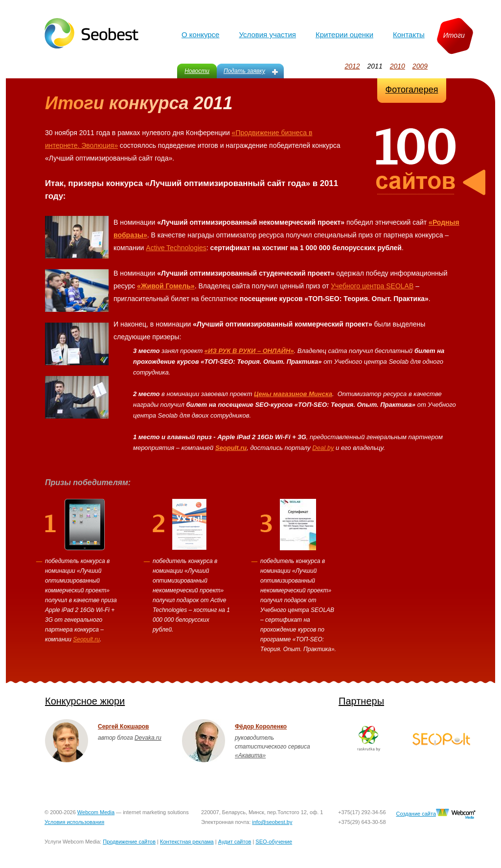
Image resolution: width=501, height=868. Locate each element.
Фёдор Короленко (261, 727)
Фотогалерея (412, 90)
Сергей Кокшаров (123, 727)
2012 (352, 66)
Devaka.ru (148, 738)
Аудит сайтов (235, 842)
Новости (197, 71)
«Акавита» (250, 755)
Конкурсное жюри (85, 701)
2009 (420, 66)
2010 (398, 66)
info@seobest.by (272, 822)
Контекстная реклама (187, 842)
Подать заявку (244, 71)
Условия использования (74, 822)
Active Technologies (176, 248)
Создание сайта (416, 814)
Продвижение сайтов (129, 842)
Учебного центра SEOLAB (372, 286)
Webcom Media (96, 812)
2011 (375, 66)
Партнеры (361, 701)
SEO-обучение (274, 842)
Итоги (454, 35)
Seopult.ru (86, 639)
